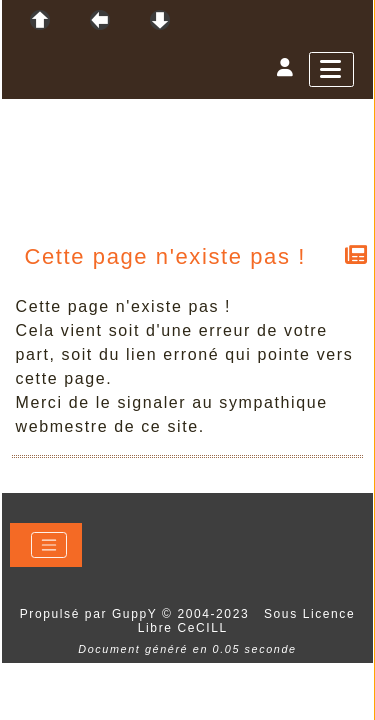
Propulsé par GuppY (91, 614)
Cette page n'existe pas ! (166, 256)
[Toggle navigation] (49, 545)
